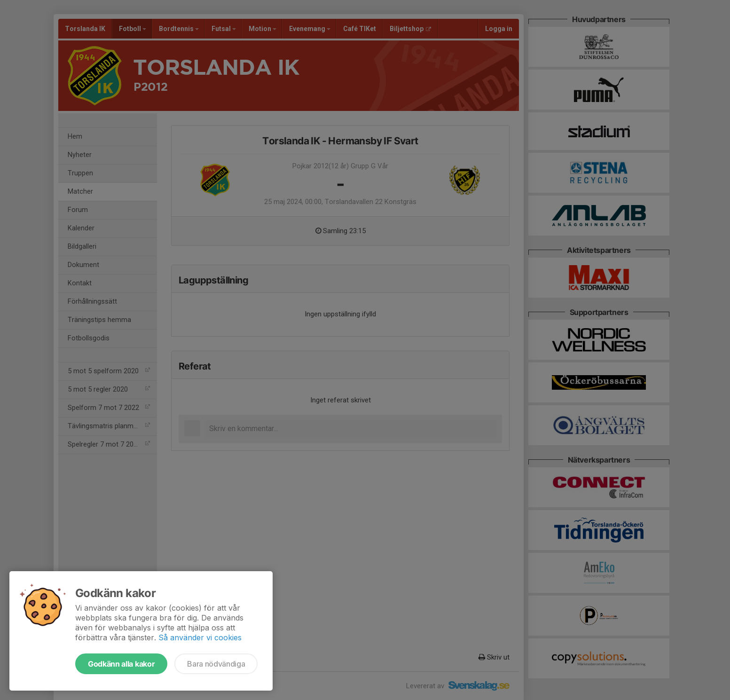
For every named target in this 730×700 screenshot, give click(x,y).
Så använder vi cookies (200, 637)
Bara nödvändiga (216, 664)
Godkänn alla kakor (121, 664)
